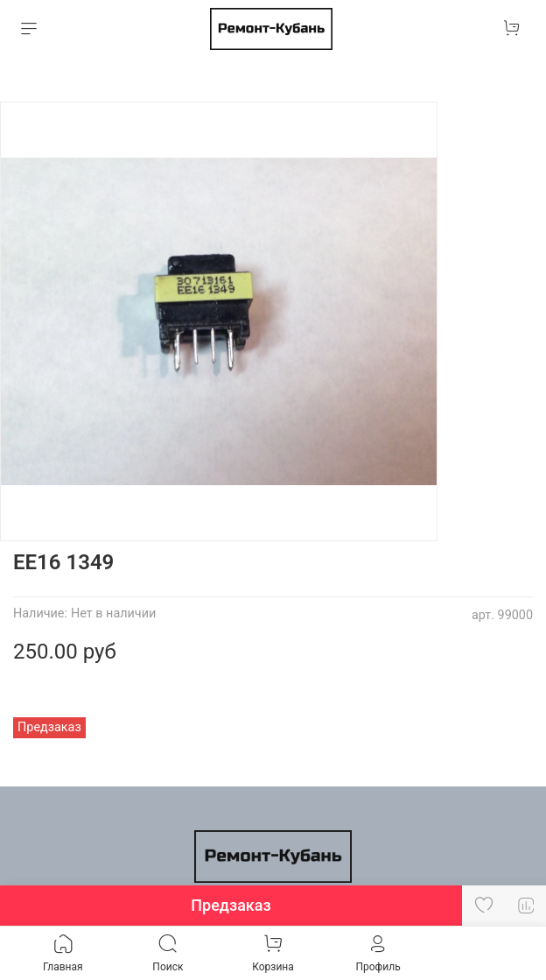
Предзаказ (231, 905)
